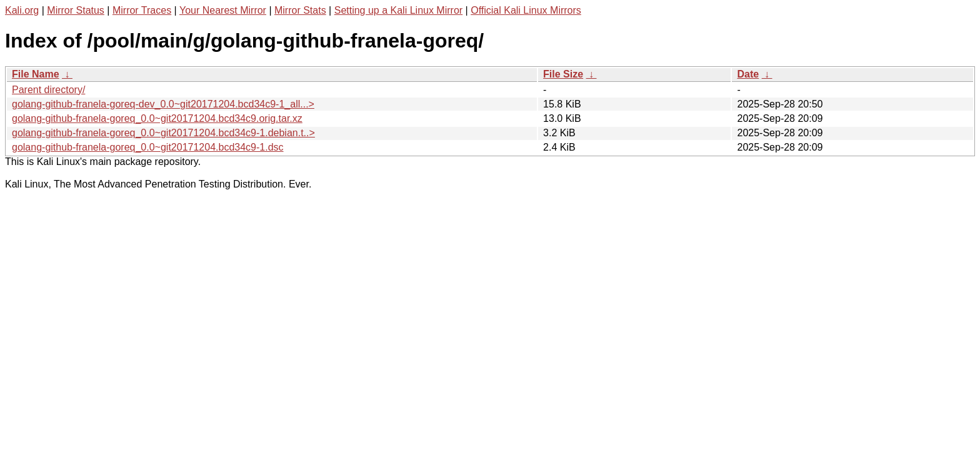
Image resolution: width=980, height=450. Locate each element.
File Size (563, 74)
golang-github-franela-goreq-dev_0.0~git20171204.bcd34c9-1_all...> (163, 104)
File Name (36, 74)
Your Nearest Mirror (223, 10)
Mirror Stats (300, 10)
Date (748, 74)
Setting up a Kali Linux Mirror (398, 10)
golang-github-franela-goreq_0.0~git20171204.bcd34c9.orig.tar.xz (157, 118)
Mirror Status (76, 10)
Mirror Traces (142, 10)
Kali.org (22, 10)
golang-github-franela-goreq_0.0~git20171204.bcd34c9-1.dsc (148, 147)
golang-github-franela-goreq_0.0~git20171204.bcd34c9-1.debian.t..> (163, 133)
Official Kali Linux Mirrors (526, 10)
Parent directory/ (48, 90)
